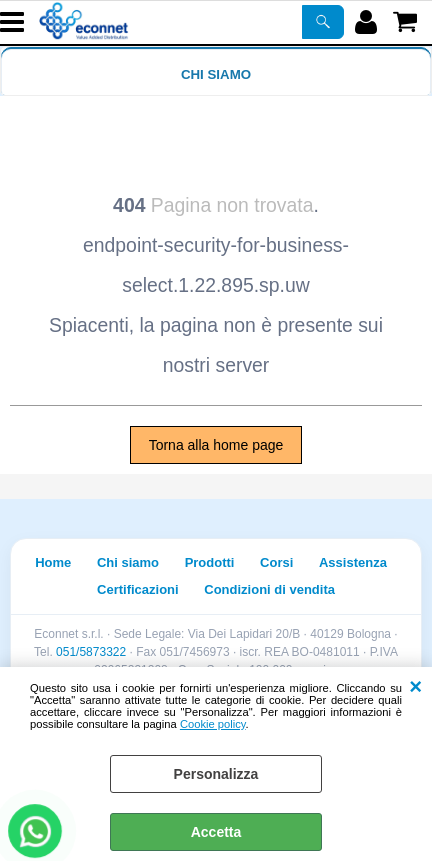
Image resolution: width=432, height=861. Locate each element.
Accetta (216, 832)
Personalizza (216, 774)
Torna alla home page (216, 445)
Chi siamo (216, 74)
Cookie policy (213, 724)
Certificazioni (138, 589)
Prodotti (210, 562)
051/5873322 (91, 652)
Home (53, 562)
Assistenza (353, 562)
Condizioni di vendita (269, 589)
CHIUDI (415, 687)
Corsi (276, 562)
